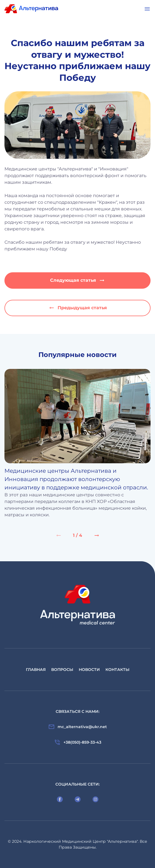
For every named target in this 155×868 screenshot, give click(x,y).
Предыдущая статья (78, 308)
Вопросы (62, 670)
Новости (89, 670)
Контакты (117, 670)
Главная (36, 670)
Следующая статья (78, 280)
